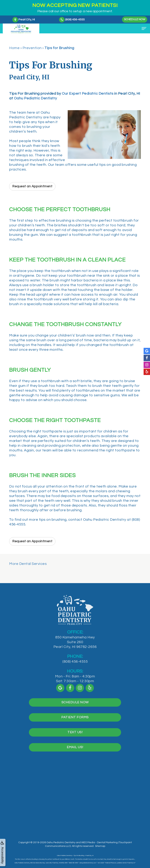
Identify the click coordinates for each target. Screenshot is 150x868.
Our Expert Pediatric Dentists (88, 94)
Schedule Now (135, 19)
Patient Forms (75, 722)
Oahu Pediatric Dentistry (35, 98)
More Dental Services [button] (28, 564)
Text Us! (75, 737)
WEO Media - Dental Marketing (99, 842)
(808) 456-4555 (75, 666)
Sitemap (100, 846)
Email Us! (75, 752)
